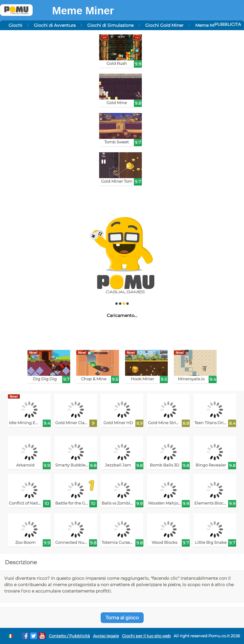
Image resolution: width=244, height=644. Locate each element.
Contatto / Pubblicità (69, 636)
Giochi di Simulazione (110, 25)
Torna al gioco (122, 618)
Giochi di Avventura (55, 25)
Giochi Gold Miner (164, 25)
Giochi (15, 25)
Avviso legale (106, 636)
